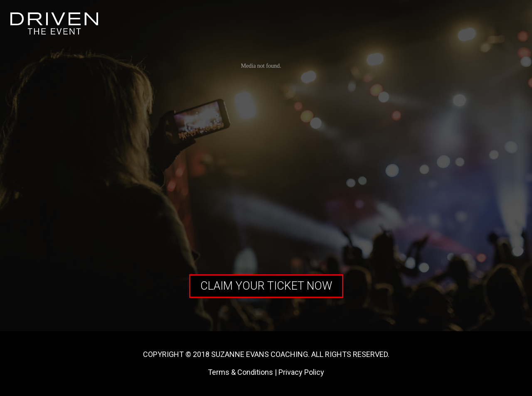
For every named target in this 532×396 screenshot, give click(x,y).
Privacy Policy (301, 372)
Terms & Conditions (240, 372)
